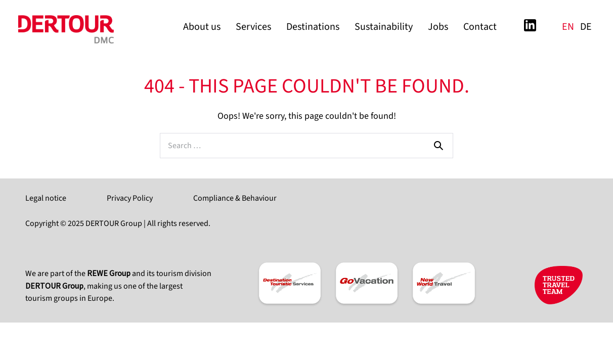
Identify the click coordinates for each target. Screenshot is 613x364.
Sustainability (384, 27)
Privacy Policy (130, 198)
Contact (480, 27)
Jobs (438, 27)
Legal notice (46, 198)
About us (202, 27)
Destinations (313, 27)
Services (253, 27)
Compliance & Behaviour (235, 198)
